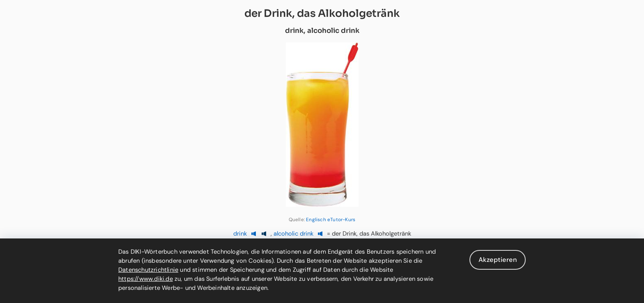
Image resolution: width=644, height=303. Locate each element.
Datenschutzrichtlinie (148, 270)
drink (240, 234)
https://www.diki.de (146, 279)
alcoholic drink (293, 234)
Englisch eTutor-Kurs (331, 220)
